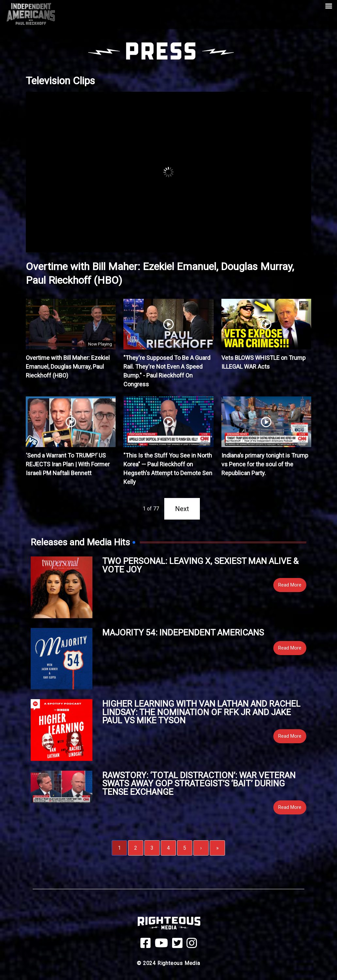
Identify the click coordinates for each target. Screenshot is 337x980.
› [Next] (201, 848)
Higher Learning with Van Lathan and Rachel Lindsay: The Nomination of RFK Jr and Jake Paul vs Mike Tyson (201, 712)
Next (182, 509)
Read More (290, 585)
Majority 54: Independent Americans (183, 633)
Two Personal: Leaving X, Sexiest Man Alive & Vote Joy (200, 565)
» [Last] (217, 848)
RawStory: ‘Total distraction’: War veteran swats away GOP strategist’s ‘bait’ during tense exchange (199, 784)
